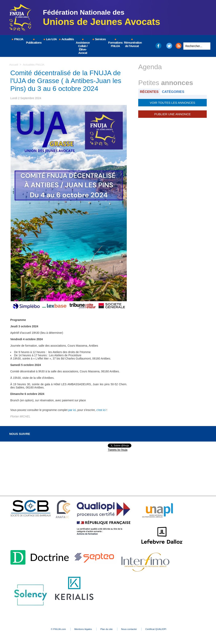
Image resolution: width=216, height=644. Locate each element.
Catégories (174, 92)
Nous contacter (133, 629)
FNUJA (17, 39)
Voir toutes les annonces (172, 102)
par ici (72, 410)
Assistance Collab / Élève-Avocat (83, 47)
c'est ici (101, 410)
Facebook (158, 46)
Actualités (66, 39)
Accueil (14, 65)
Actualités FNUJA (34, 65)
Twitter (169, 46)
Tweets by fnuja (118, 450)
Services (99, 39)
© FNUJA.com (51, 629)
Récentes (150, 92)
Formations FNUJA (115, 43)
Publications (34, 42)
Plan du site (107, 629)
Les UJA (50, 39)
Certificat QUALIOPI (164, 629)
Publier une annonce (172, 114)
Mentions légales (80, 629)
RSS (179, 46)
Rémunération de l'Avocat (132, 43)
